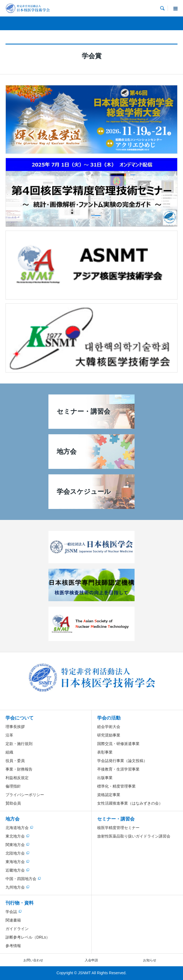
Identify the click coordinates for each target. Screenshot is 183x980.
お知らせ (150, 960)
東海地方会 (15, 862)
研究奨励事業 (109, 735)
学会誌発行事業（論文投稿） (122, 761)
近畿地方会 (15, 870)
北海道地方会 (17, 828)
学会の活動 (109, 718)
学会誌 (11, 912)
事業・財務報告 (19, 769)
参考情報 (13, 946)
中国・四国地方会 (21, 879)
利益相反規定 (17, 778)
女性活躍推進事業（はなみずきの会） (130, 803)
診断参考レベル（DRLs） (28, 937)
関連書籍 (13, 920)
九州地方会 (15, 887)
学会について (20, 718)
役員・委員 (15, 761)
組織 (9, 752)
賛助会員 (13, 803)
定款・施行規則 (19, 744)
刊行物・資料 (20, 903)
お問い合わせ (33, 960)
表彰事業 (105, 752)
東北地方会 (15, 836)
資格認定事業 (109, 795)
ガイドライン (17, 929)
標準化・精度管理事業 (116, 786)
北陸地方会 (15, 853)
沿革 (9, 735)
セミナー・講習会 (116, 819)
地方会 (13, 819)
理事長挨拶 (15, 727)
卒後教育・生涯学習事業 (118, 769)
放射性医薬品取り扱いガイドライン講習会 (134, 836)
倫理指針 (13, 786)
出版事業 (105, 778)
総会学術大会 (109, 727)
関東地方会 (15, 845)
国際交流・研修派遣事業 (118, 744)
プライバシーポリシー (25, 795)
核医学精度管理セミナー (118, 828)
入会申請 (91, 960)
